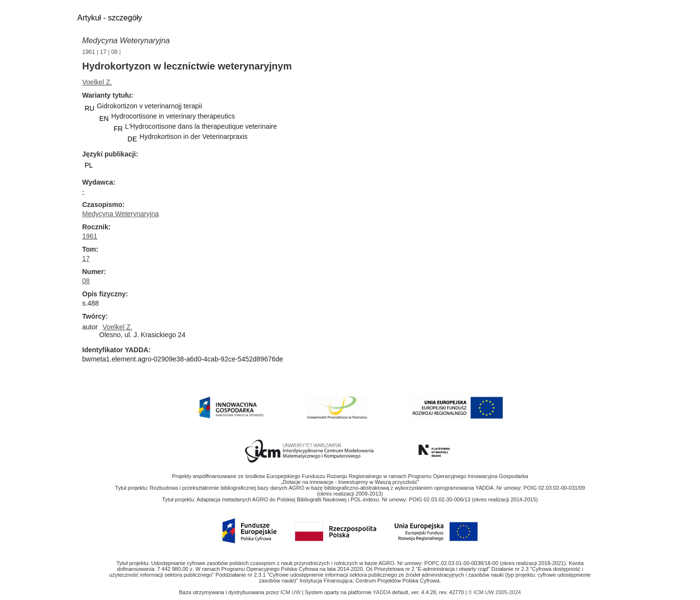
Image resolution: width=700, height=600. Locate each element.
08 (114, 52)
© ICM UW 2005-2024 (494, 592)
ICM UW (291, 592)
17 (103, 52)
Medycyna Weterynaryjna (126, 41)
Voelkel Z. (97, 82)
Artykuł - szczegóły (110, 18)
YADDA (383, 592)
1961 (89, 52)
